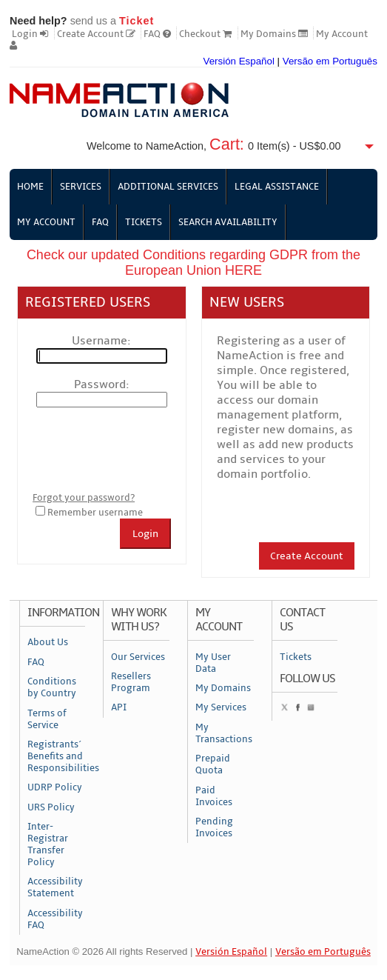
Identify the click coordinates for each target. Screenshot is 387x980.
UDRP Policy (55, 787)
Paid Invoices (214, 796)
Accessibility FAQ (55, 919)
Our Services (138, 657)
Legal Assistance (277, 187)
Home (30, 187)
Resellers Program (131, 682)
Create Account (96, 34)
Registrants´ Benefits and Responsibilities (57, 756)
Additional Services (168, 187)
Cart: (227, 144)
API (119, 707)
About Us (48, 642)
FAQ (157, 34)
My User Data (213, 663)
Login (30, 34)
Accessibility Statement (55, 887)
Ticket (137, 21)
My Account (46, 222)
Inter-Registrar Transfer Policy (48, 844)
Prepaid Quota (213, 764)
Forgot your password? (84, 498)
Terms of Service (47, 719)
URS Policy (51, 807)
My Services (221, 707)
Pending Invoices (214, 827)
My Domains (274, 34)
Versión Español (239, 61)
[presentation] (145, 450)
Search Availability (228, 222)
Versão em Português (330, 61)
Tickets (144, 222)
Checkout (205, 34)
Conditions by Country (52, 687)
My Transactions (224, 733)
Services (81, 187)
